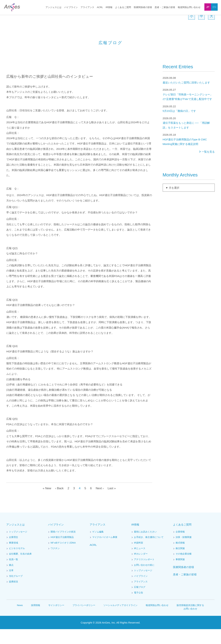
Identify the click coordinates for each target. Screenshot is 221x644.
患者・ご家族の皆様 (165, 7)
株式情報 (180, 558)
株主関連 (180, 563)
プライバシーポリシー (84, 620)
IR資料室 (139, 558)
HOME (9, 17)
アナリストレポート (144, 574)
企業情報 (180, 547)
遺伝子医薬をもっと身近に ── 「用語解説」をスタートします (189, 138)
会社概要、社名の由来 (20, 569)
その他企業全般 (184, 569)
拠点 (11, 580)
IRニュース (140, 563)
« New (46, 503)
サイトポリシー (57, 620)
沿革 (11, 585)
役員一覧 (13, 574)
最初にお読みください (145, 547)
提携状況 (13, 597)
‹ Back (59, 503)
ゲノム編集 (98, 547)
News (20, 620)
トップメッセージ (18, 547)
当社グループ (16, 591)
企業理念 (13, 552)
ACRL (100, 7)
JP (208, 7)
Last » (112, 503)
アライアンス (88, 7)
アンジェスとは (54, 7)
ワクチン (55, 563)
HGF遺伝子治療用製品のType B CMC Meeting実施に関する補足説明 (189, 154)
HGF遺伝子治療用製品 (62, 552)
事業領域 (13, 558)
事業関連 (180, 574)
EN (214, 7)
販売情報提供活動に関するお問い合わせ (190, 622)
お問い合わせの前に (144, 580)
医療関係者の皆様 (143, 7)
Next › (100, 503)
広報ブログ (140, 602)
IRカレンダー (141, 569)
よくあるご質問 (123, 7)
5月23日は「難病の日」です (189, 123)
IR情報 (109, 7)
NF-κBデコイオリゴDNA (63, 558)
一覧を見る (208, 167)
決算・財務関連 (184, 552)
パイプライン (72, 7)
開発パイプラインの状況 (63, 547)
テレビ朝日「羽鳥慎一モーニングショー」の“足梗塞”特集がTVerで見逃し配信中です (189, 109)
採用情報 (36, 620)
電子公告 (139, 608)
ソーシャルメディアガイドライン (121, 620)
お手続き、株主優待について (149, 552)
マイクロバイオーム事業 (105, 552)
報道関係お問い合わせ (189, 7)
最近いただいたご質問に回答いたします (189, 95)
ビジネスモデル (17, 563)
